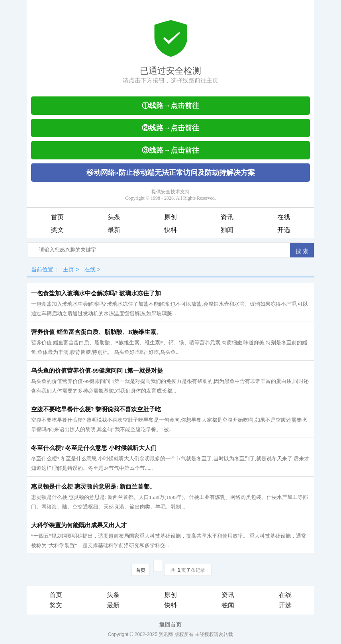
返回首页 (170, 624)
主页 (69, 269)
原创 (170, 217)
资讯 (227, 217)
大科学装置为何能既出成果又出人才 (79, 525)
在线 (284, 217)
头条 (114, 217)
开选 (284, 230)
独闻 (227, 230)
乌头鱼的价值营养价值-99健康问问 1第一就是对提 (97, 371)
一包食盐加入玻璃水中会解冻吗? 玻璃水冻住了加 (96, 293)
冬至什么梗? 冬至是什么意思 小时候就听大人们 (94, 448)
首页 (57, 217)
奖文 (57, 230)
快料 (170, 230)
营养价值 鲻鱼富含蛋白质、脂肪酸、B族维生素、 (97, 332)
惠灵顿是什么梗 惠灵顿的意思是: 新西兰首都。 (93, 487)
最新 (114, 230)
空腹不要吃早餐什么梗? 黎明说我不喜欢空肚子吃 (96, 409)
